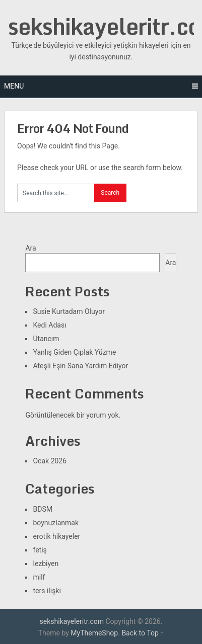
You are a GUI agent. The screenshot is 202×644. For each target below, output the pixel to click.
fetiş (40, 550)
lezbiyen (46, 563)
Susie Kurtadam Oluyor (69, 311)
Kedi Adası (49, 325)
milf (39, 577)
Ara (30, 248)
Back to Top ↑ (143, 633)
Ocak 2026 (50, 461)
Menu (14, 86)
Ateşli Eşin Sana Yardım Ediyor (80, 366)
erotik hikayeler (56, 536)
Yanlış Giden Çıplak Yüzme (74, 352)
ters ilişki (47, 591)
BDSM (42, 509)
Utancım (46, 339)
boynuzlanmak (56, 523)
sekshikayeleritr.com (72, 621)
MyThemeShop (94, 633)
